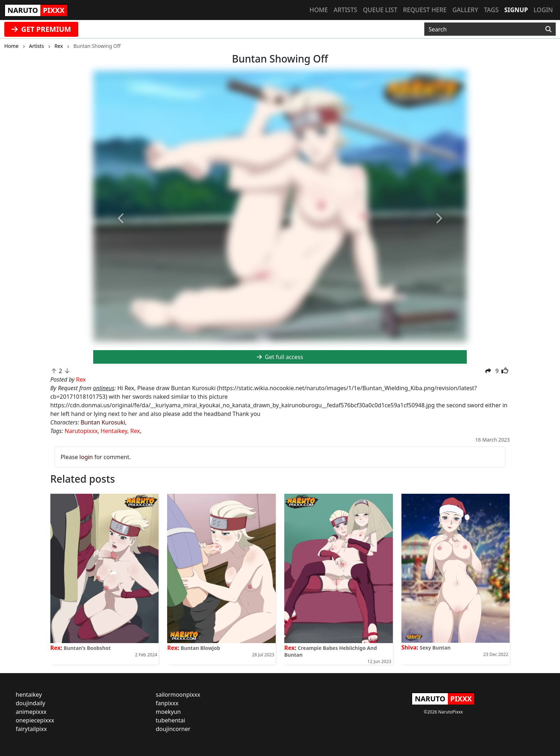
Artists (345, 10)
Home (319, 10)
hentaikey (29, 695)
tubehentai (170, 720)
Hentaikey (114, 431)
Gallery (465, 10)
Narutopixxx (81, 431)
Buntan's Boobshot (87, 648)
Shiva (409, 647)
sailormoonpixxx (178, 695)
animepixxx (31, 712)
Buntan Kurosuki (103, 422)
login (86, 457)
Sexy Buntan (435, 648)
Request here (425, 10)
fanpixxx (167, 703)
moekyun (168, 712)
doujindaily (31, 703)
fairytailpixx (31, 729)
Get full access (280, 357)
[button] (121, 219)
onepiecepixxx (35, 720)
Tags (491, 10)
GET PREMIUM (41, 29)
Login (543, 10)
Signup (516, 10)
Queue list (380, 10)
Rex (135, 431)
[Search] (548, 29)
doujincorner (173, 729)
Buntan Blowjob (200, 648)
